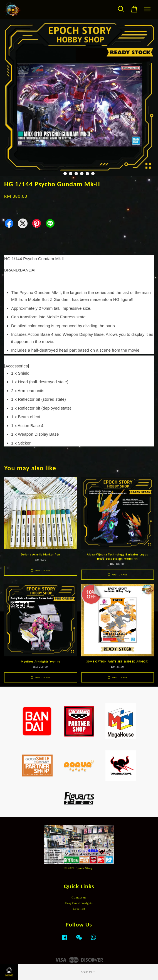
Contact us (79, 898)
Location (79, 909)
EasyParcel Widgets (79, 903)
